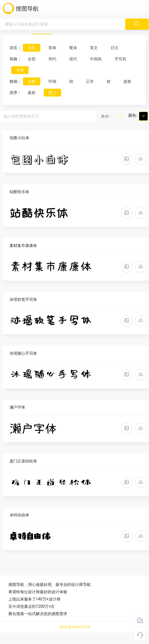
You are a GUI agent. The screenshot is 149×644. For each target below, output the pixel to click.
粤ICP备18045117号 (75, 627)
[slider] (120, 116)
